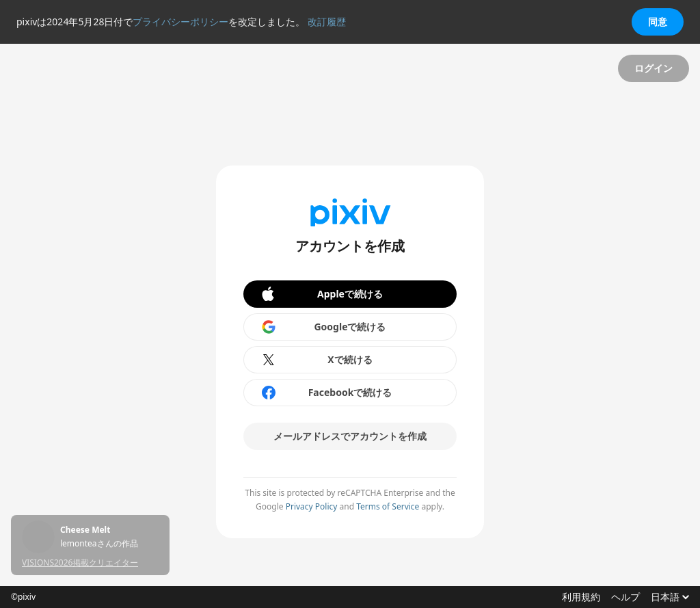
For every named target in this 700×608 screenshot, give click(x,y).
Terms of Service (388, 506)
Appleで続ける (321, 294)
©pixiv (23, 597)
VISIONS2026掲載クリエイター (80, 563)
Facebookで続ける (326, 393)
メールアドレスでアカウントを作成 (350, 436)
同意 (658, 22)
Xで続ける (317, 360)
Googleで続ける (323, 327)
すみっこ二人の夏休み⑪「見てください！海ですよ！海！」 (109, 530)
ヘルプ (625, 597)
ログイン (654, 68)
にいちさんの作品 (93, 544)
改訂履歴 (327, 22)
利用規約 (581, 597)
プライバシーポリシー (180, 22)
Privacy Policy (312, 506)
